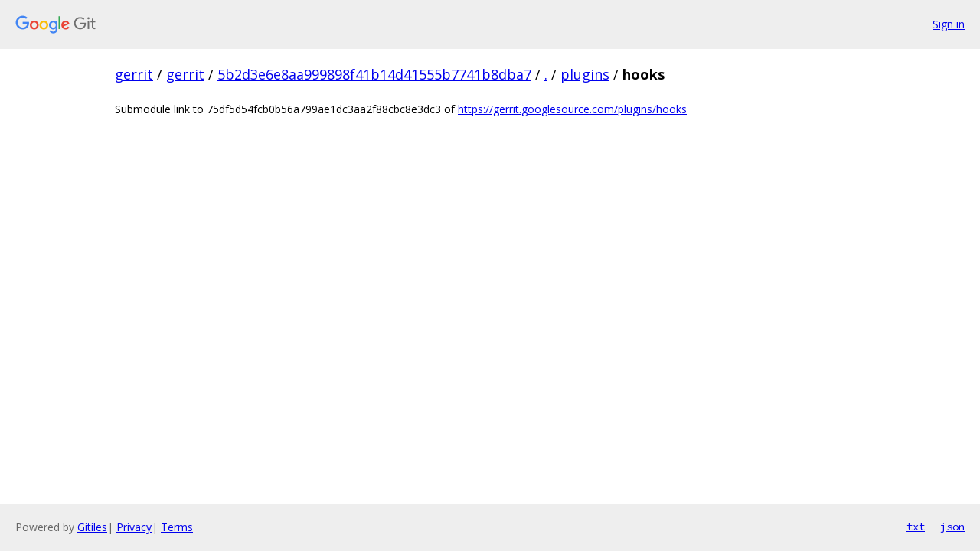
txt (916, 527)
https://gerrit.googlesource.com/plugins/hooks (572, 109)
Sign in (949, 24)
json (952, 527)
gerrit (134, 74)
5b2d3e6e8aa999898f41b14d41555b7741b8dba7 (374, 74)
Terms (177, 527)
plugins (585, 74)
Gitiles (92, 527)
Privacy (134, 527)
